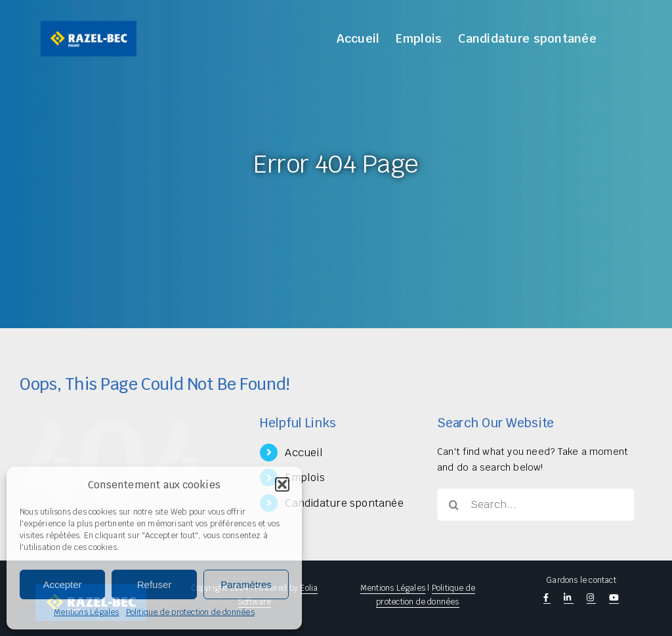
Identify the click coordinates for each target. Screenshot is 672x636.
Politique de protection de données (190, 612)
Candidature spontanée (344, 503)
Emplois (304, 477)
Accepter (62, 584)
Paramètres (246, 584)
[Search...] (536, 505)
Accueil (304, 453)
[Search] (453, 505)
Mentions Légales (86, 612)
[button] (282, 484)
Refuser (155, 584)
